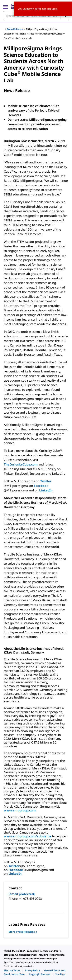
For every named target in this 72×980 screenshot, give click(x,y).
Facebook (41, 486)
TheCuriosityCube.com (21, 464)
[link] (12, 970)
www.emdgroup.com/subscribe (28, 836)
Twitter (46, 481)
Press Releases (15, 29)
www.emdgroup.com (20, 810)
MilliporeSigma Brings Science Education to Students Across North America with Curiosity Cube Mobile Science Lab (34, 34)
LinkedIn (46, 490)
